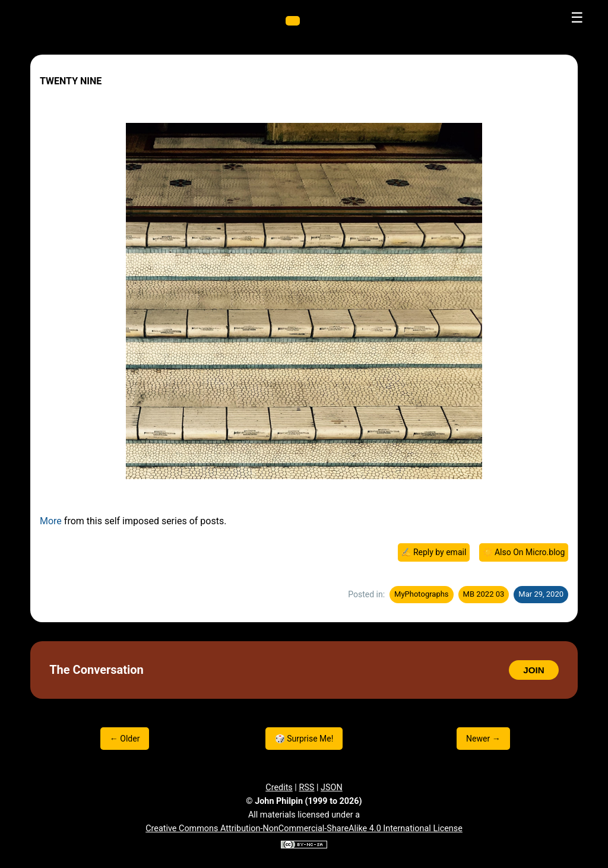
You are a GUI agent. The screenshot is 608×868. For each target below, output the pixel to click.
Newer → (483, 739)
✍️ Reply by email (433, 552)
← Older (125, 739)
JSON (332, 788)
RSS (306, 788)
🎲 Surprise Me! (304, 739)
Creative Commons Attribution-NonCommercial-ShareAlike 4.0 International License (304, 829)
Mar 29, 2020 (541, 594)
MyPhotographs (422, 594)
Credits (279, 788)
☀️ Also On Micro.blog (524, 552)
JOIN (533, 670)
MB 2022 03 (484, 594)
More (51, 521)
